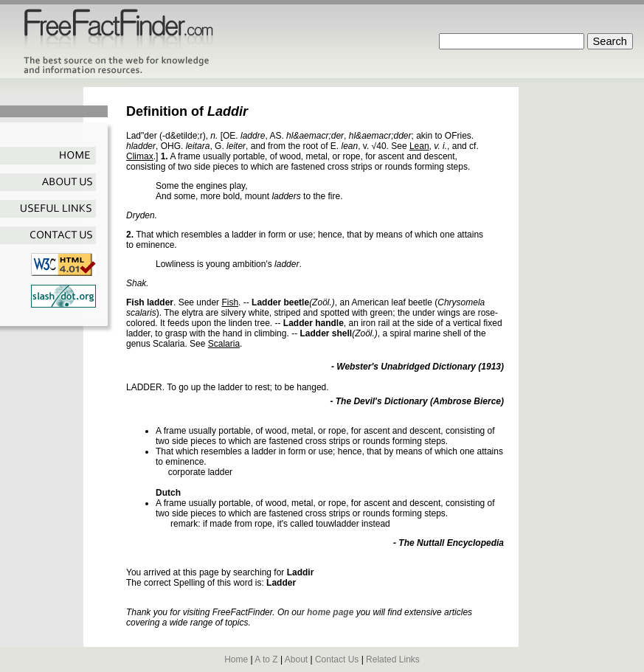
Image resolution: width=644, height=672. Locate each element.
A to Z (266, 659)
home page (330, 612)
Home (236, 659)
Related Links (393, 659)
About (296, 659)
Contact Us (337, 659)
